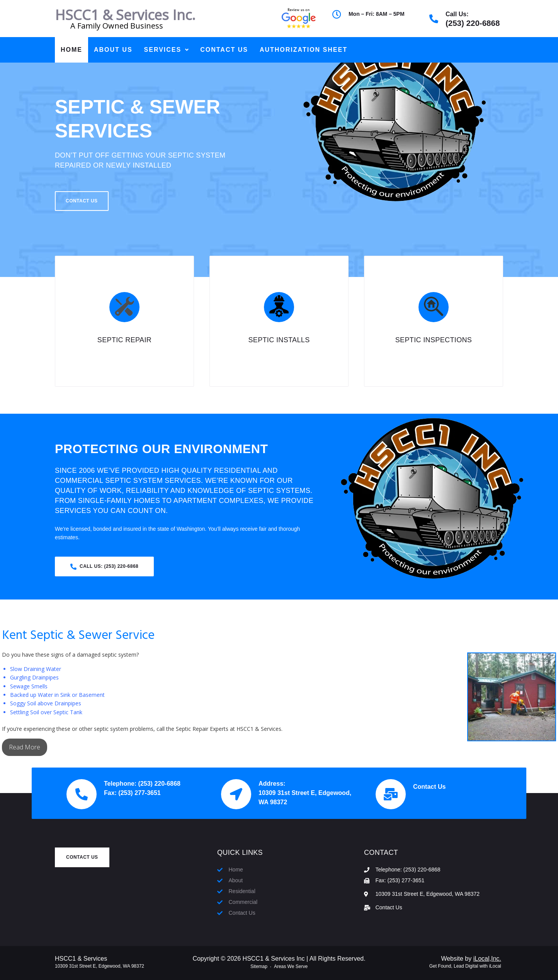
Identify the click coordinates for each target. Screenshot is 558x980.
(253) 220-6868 (473, 23)
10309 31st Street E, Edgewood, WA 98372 (100, 966)
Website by (471, 959)
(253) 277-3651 (139, 793)
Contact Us (429, 787)
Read (17, 747)
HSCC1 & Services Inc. (125, 15)
